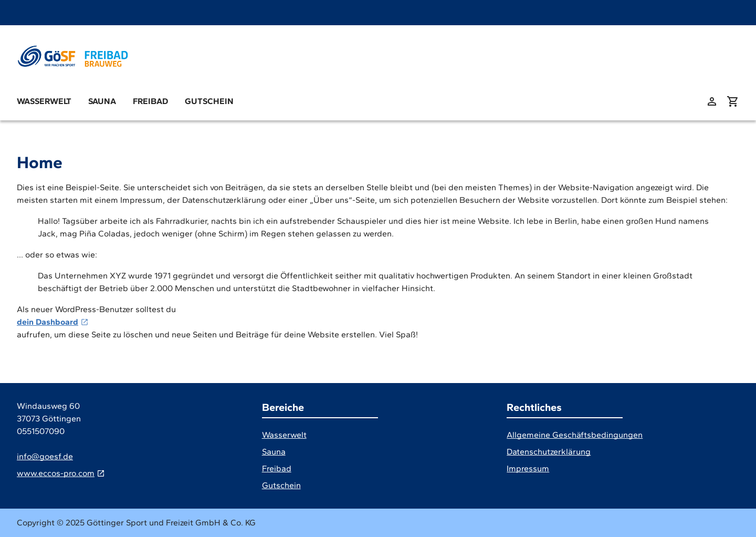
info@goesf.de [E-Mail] (45, 456)
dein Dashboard (48, 322)
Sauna (102, 101)
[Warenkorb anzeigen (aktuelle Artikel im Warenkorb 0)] (733, 101)
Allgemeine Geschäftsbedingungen (575, 435)
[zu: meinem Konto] (712, 101)
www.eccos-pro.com (56, 473)
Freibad (150, 101)
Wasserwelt (44, 101)
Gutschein (209, 101)
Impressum (528, 468)
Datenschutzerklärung (549, 452)
